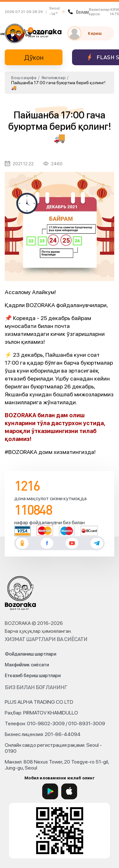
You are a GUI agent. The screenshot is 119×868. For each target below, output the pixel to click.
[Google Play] (50, 791)
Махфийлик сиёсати (27, 665)
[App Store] (69, 791)
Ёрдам (78, 12)
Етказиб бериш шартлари (33, 676)
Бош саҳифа (24, 78)
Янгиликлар (53, 78)
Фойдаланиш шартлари (30, 654)
